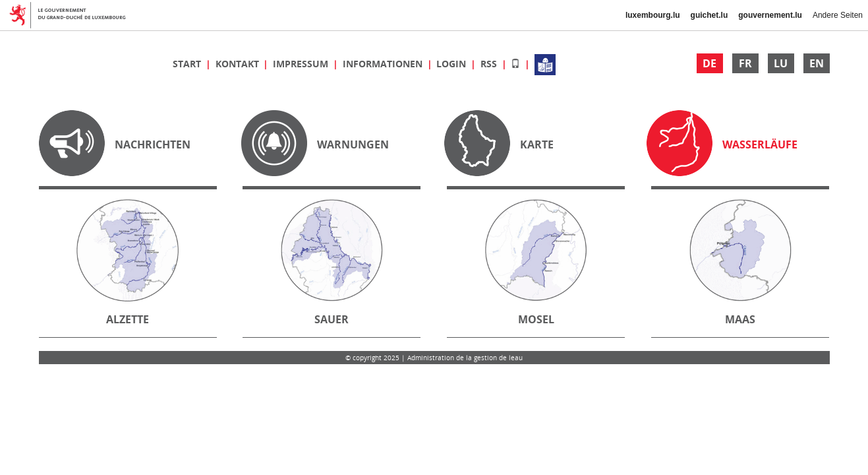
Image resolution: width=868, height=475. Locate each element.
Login (452, 64)
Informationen (384, 64)
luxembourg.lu (653, 15)
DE (709, 63)
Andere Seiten (838, 15)
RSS (490, 64)
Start (188, 64)
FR (745, 63)
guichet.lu (709, 15)
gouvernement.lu (770, 15)
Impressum (302, 64)
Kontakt (239, 64)
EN (817, 63)
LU (781, 63)
